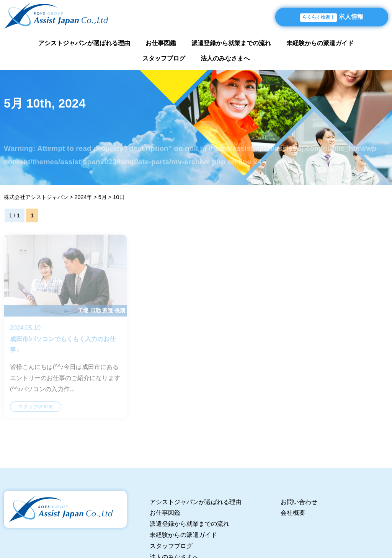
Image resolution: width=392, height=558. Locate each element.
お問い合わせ (299, 502)
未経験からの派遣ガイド (320, 43)
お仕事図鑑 (161, 43)
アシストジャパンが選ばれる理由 (84, 43)
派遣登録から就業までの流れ (231, 43)
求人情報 (332, 18)
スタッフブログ (164, 58)
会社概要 (293, 513)
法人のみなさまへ (225, 58)
